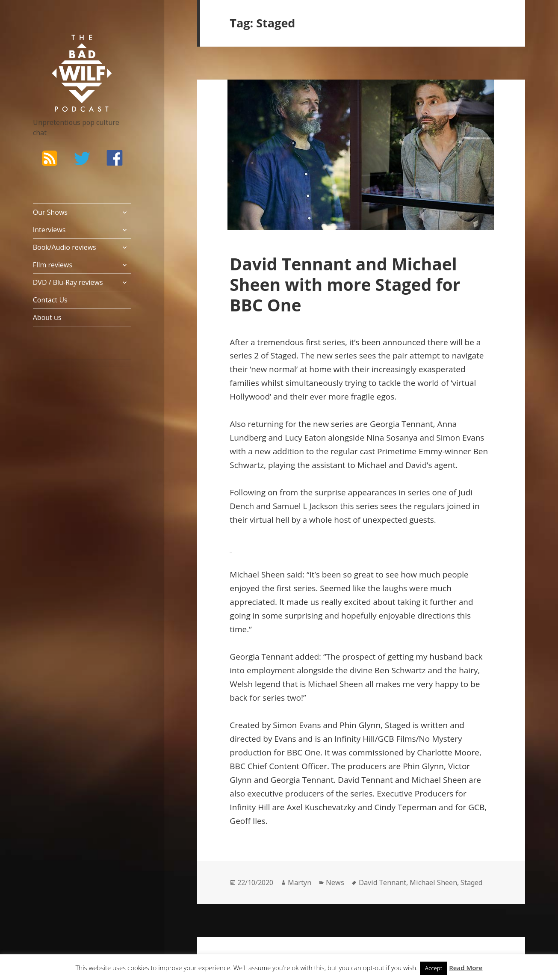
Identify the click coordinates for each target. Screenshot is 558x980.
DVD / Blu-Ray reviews (68, 282)
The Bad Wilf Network (69, 47)
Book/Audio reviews (65, 247)
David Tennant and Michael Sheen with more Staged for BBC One (345, 284)
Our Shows (50, 212)
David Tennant (382, 882)
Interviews (49, 230)
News (335, 882)
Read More (466, 968)
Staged (471, 882)
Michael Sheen (433, 882)
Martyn (300, 882)
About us (47, 317)
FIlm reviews (53, 265)
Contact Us (50, 300)
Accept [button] (434, 968)
